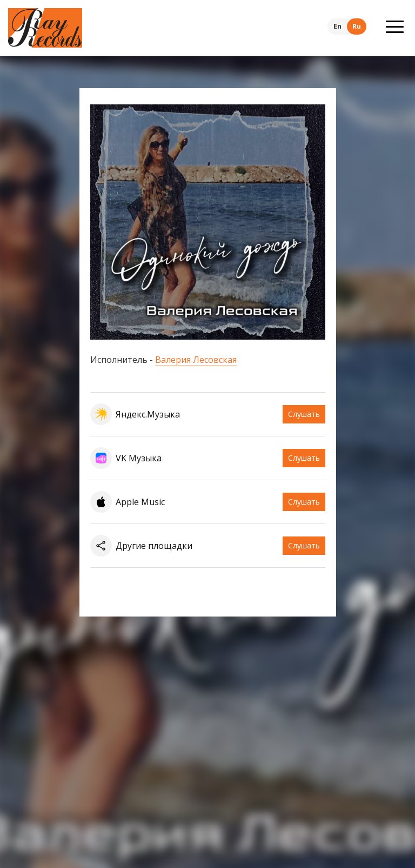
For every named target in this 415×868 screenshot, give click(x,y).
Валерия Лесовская (196, 360)
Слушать (304, 414)
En (337, 26)
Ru (357, 26)
